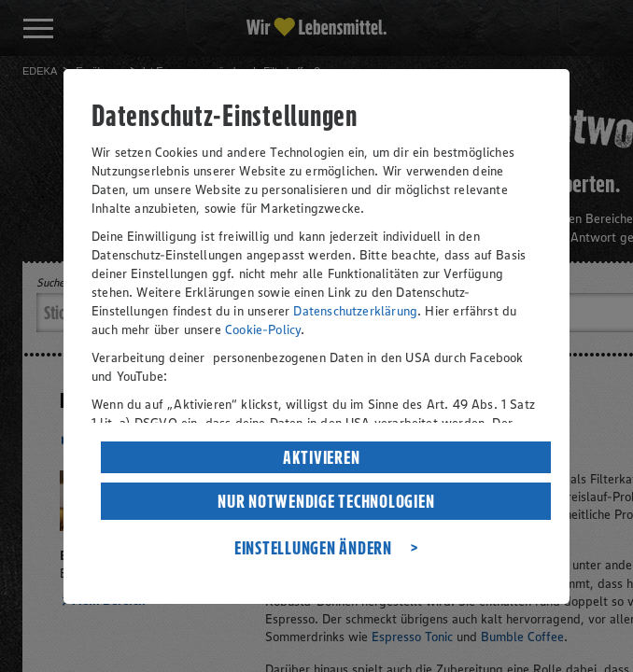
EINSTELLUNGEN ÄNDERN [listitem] (313, 548)
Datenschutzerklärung (355, 311)
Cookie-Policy (263, 329)
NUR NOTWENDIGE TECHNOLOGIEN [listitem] (326, 501)
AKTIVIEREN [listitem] (322, 457)
